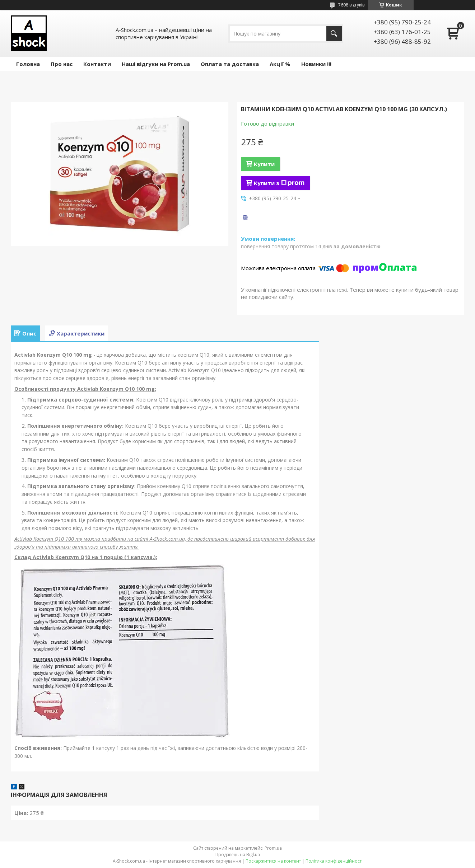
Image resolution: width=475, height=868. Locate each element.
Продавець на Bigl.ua (238, 855)
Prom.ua (273, 848)
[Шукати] (334, 34)
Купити (264, 164)
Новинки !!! (316, 64)
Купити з (279, 183)
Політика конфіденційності (334, 861)
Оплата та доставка (230, 64)
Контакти (97, 64)
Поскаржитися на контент (273, 861)
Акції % (280, 64)
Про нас (62, 64)
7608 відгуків (351, 5)
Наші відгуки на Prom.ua (156, 64)
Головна (28, 64)
